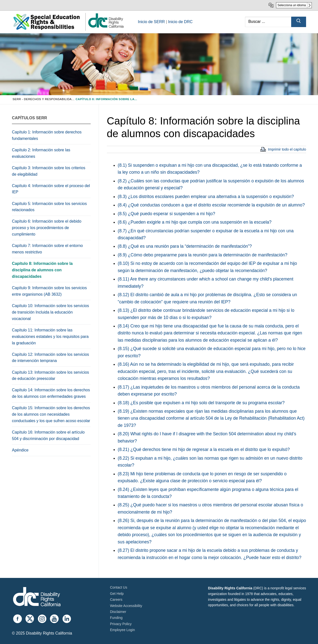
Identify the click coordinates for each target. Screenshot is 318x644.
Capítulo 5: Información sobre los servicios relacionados (49, 207)
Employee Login (122, 630)
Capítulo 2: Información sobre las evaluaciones (41, 153)
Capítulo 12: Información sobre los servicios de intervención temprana (50, 358)
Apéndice (20, 450)
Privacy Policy (121, 624)
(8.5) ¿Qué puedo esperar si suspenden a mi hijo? (166, 214)
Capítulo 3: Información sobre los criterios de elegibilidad (49, 171)
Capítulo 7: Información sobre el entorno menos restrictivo (47, 249)
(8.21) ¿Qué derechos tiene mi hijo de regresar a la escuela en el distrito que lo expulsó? (204, 449)
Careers (116, 600)
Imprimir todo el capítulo (287, 149)
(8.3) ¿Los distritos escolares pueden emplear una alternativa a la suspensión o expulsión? (206, 197)
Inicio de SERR (151, 22)
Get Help (117, 594)
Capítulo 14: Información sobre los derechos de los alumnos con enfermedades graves (51, 393)
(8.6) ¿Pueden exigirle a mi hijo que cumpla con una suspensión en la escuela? (195, 222)
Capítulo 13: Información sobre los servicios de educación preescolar (50, 376)
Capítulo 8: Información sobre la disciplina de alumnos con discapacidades (42, 270)
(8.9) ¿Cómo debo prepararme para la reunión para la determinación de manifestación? (203, 255)
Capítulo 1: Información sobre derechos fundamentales (47, 135)
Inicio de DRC (180, 22)
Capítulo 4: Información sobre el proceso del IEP (51, 189)
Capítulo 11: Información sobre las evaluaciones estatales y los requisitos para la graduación (50, 337)
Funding (116, 618)
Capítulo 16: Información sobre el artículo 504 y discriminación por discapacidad (48, 435)
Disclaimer (118, 612)
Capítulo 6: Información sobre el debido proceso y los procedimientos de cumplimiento (47, 228)
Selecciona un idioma (292, 5)
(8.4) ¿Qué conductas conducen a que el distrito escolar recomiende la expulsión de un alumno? (211, 205)
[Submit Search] (299, 22)
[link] (106, 27)
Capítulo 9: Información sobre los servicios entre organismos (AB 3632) (49, 291)
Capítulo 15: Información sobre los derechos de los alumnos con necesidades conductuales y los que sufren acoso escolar (51, 414)
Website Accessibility (126, 606)
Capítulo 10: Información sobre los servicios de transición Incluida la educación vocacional (50, 312)
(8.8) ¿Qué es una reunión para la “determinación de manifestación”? (185, 246)
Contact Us (119, 587)
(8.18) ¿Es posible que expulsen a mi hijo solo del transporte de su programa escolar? (201, 403)
